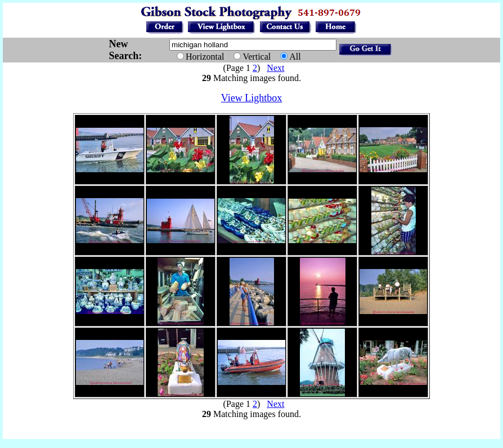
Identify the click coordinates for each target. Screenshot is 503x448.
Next (275, 68)
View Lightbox (251, 98)
